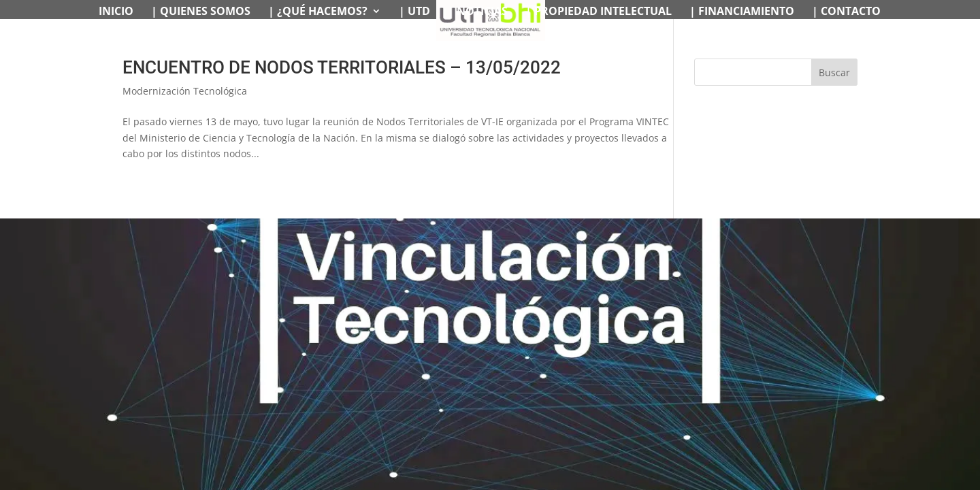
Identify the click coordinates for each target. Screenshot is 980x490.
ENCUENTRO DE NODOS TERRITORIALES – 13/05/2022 (342, 67)
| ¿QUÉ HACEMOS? (318, 12)
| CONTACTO (846, 12)
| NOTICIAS (478, 12)
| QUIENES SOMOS (201, 12)
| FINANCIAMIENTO (742, 12)
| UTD (414, 12)
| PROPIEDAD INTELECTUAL (599, 12)
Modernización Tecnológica (185, 91)
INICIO (116, 12)
